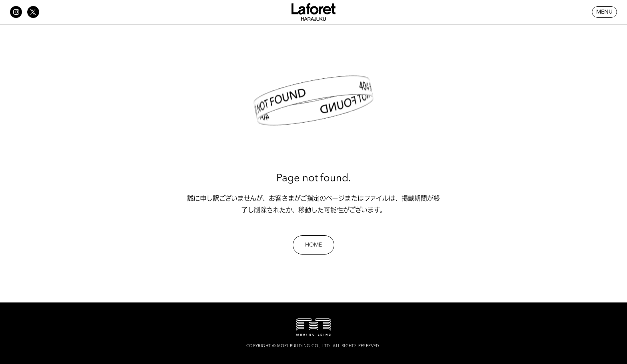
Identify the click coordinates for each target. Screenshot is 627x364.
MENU (604, 12)
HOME (313, 245)
